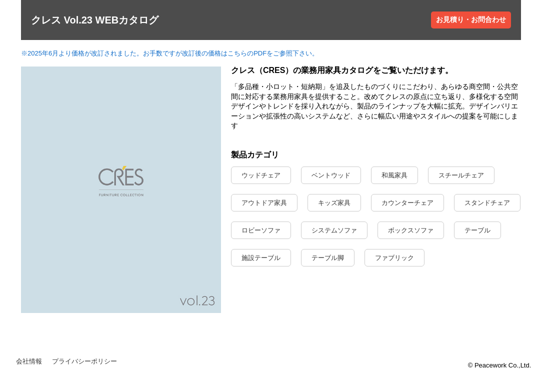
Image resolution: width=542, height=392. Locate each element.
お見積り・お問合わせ (471, 19)
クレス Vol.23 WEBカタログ (95, 20)
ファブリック (394, 258)
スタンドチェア (487, 203)
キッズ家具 (334, 203)
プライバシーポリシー (84, 361)
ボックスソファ (411, 230)
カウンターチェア (407, 203)
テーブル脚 (328, 258)
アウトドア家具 (264, 203)
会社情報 (29, 361)
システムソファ (334, 230)
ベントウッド (331, 175)
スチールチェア (461, 175)
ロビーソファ (261, 230)
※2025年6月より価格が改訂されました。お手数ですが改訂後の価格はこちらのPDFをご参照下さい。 (170, 53)
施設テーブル (261, 258)
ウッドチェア (261, 175)
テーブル (477, 230)
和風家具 (394, 175)
